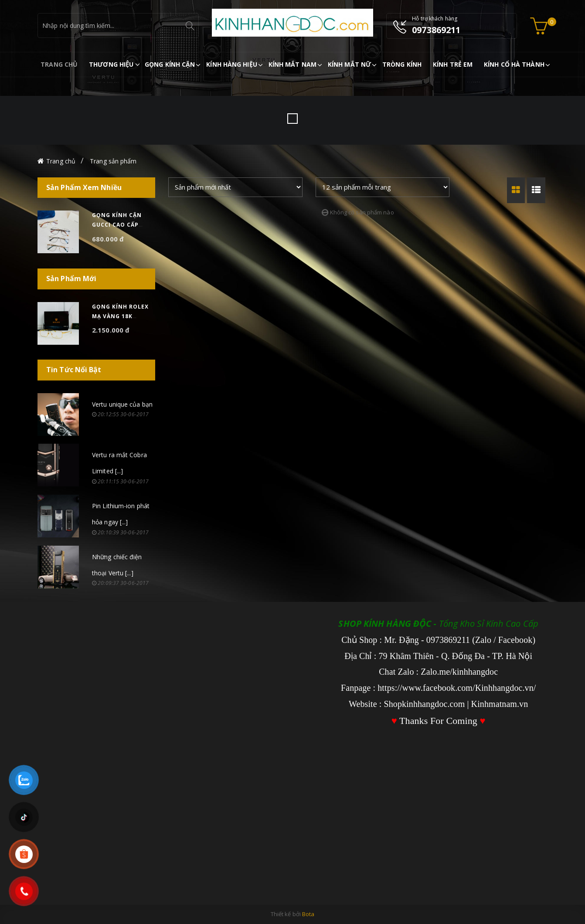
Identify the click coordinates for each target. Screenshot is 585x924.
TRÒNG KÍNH (402, 64)
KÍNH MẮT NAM (292, 64)
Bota (308, 914)
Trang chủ (61, 161)
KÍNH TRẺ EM (453, 64)
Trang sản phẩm (113, 161)
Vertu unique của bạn (122, 404)
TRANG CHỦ (59, 64)
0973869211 (436, 30)
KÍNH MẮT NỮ (349, 64)
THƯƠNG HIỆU (111, 64)
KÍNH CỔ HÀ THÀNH (514, 64)
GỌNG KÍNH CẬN (170, 64)
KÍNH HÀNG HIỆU (231, 64)
